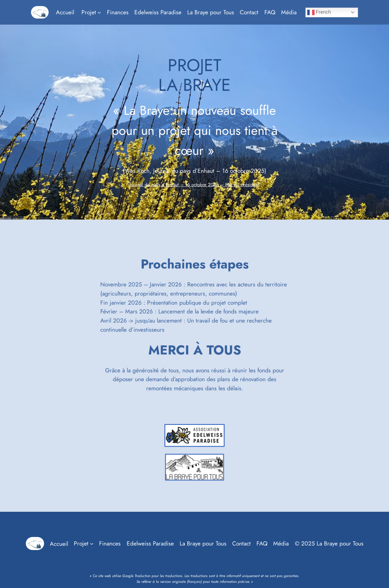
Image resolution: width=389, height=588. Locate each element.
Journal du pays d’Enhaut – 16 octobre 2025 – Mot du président (194, 185)
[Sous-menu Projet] (99, 12)
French (319, 12)
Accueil (65, 12)
